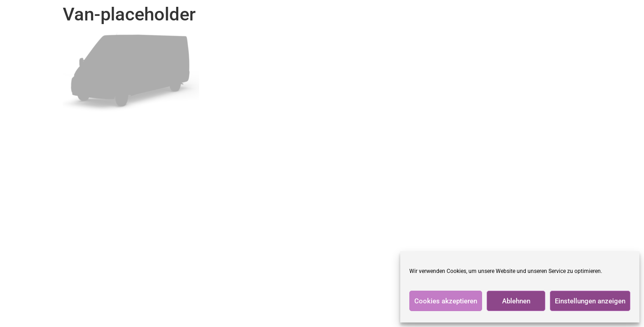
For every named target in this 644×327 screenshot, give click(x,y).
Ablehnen (516, 301)
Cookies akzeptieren (446, 301)
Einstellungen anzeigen (590, 301)
